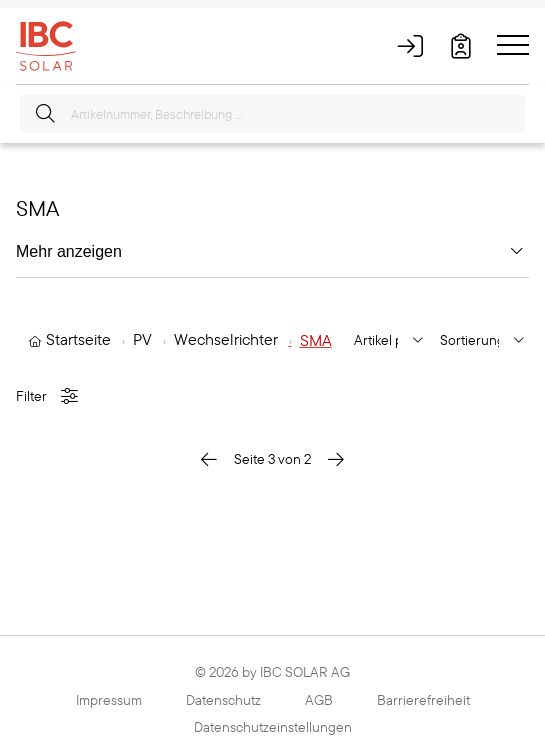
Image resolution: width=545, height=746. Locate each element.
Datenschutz (223, 700)
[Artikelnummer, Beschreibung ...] (272, 114)
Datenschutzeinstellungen (273, 727)
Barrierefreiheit (423, 700)
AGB (319, 700)
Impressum (109, 700)
